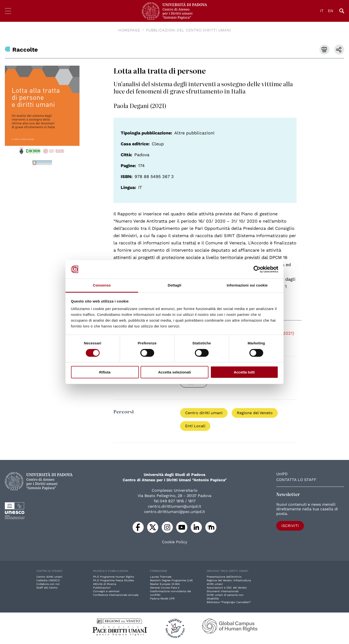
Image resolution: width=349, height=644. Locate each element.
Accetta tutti (244, 372)
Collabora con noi (48, 584)
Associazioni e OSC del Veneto (227, 588)
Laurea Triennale (161, 577)
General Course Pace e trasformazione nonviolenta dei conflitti (171, 591)
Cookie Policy (174, 542)
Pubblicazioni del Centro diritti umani (188, 30)
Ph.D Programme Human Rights (114, 577)
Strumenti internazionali (223, 591)
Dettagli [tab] (174, 285)
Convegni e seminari (106, 591)
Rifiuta (105, 372)
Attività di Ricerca (105, 584)
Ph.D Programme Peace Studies (114, 580)
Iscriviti (290, 526)
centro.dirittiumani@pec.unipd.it (174, 512)
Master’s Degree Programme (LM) (171, 580)
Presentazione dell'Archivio (224, 577)
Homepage (129, 30)
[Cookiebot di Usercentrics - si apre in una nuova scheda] (257, 269)
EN (331, 11)
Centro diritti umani (204, 413)
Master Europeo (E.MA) (165, 584)
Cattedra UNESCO (48, 580)
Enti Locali (195, 426)
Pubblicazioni (102, 588)
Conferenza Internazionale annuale (116, 595)
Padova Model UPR (162, 599)
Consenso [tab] (102, 285)
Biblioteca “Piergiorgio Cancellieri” (229, 602)
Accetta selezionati (174, 372)
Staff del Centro (47, 588)
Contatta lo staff (296, 480)
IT (322, 11)
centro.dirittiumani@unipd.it (174, 506)
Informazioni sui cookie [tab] (247, 285)
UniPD (282, 474)
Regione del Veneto (255, 413)
